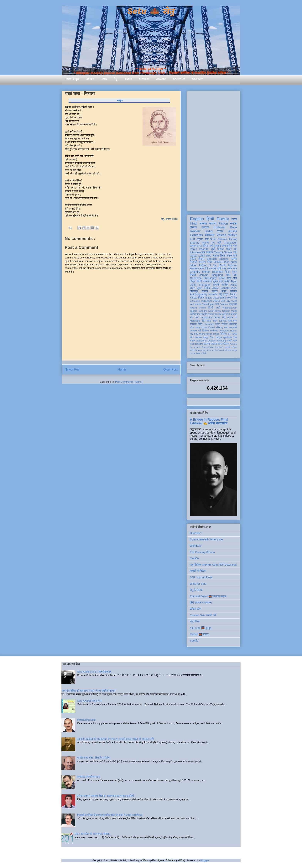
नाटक (209, 321)
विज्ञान (201, 298)
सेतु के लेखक (196, 590)
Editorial (219, 227)
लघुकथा (194, 246)
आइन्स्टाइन (213, 314)
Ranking (221, 341)
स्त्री (218, 308)
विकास (226, 344)
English (197, 219)
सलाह (197, 327)
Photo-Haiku (208, 347)
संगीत (192, 350)
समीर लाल (232, 268)
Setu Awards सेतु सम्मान (89, 701)
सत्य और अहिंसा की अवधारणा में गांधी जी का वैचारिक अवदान (88, 691)
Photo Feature (199, 249)
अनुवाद (218, 246)
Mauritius (195, 321)
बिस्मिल (234, 291)
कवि (219, 243)
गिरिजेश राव (225, 334)
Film (212, 337)
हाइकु (206, 337)
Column (224, 304)
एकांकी (228, 347)
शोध (235, 252)
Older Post (170, 369)
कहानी (213, 223)
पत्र (229, 278)
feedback (219, 347)
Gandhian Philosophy (203, 278)
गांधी (217, 304)
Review (195, 231)
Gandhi (203, 311)
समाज (193, 341)
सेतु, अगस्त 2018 (169, 219)
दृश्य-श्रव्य (233, 321)
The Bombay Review (202, 552)
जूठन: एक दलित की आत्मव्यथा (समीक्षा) (92, 834)
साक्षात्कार (195, 268)
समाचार (218, 262)
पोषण (224, 291)
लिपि (235, 337)
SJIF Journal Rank (201, 577)
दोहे (203, 321)
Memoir (233, 265)
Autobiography (199, 294)
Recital (199, 344)
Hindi (194, 223)
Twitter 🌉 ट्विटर (199, 634)
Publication (207, 318)
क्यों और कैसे (224, 314)
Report (226, 311)
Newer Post (73, 369)
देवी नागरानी (210, 268)
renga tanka (212, 334)
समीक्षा (234, 223)
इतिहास (216, 301)
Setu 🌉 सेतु (151, 11)
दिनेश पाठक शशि (229, 256)
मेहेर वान (232, 275)
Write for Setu (198, 584)
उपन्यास (193, 331)
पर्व (236, 318)
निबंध (210, 262)
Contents (196, 235)
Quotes (212, 341)
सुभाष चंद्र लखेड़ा (221, 281)
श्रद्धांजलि (233, 304)
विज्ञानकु (194, 291)
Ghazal (228, 252)
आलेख (203, 223)
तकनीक (207, 344)
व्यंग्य (235, 246)
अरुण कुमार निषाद (200, 288)
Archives (197, 79)
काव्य (234, 219)
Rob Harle (213, 256)
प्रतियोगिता (195, 314)
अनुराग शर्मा (203, 239)
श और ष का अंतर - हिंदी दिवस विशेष (93, 758)
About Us (179, 79)
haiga (219, 337)
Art (200, 246)
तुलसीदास (228, 337)
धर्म (200, 331)
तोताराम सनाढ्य (231, 350)
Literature (209, 324)
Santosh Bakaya (218, 259)
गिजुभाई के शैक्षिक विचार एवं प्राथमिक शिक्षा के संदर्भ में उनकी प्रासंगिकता (110, 815)
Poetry (223, 219)
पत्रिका (234, 347)
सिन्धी (211, 308)
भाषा (235, 278)
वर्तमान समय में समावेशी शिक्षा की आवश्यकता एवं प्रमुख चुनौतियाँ (106, 796)
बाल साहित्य (207, 252)
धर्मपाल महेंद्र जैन (227, 249)
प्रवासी (216, 285)
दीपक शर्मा (208, 246)
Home (122, 369)
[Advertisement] (214, 150)
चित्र (192, 281)
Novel (222, 278)
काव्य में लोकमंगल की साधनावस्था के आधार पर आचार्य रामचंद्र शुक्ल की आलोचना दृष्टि (116, 739)
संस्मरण (202, 262)
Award (193, 308)
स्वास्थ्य (204, 327)
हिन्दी (210, 219)
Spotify (194, 641)
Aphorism (201, 341)
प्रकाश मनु (208, 243)
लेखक (193, 227)
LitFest (223, 321)
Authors (144, 79)
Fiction (223, 223)
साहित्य (225, 285)
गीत (202, 268)
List (192, 239)
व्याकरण (198, 337)
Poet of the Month (216, 350)
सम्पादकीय (227, 246)
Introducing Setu (86, 720)
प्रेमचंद (223, 298)
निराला (217, 318)
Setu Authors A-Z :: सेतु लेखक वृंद (94, 672)
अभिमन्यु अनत (222, 327)
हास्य (215, 321)
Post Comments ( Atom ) (129, 382)
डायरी (230, 341)
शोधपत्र (210, 235)
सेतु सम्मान (228, 318)
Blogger (205, 860)
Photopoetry (201, 350)
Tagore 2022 (212, 298)
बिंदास (201, 259)
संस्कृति (204, 314)
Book (234, 227)
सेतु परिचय (195, 621)
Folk (192, 344)
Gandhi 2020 (229, 288)
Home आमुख (72, 79)
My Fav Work (197, 334)
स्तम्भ (220, 231)
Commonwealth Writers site (206, 539)
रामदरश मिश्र (196, 324)
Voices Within (227, 235)
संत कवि (194, 318)
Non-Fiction (214, 311)
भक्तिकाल (233, 324)
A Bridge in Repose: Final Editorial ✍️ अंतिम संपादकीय (209, 421)
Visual (211, 327)
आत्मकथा (207, 281)
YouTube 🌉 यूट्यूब (200, 628)
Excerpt (218, 252)
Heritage (224, 331)
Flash (226, 262)
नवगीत (234, 334)
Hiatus (128, 79)
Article (233, 231)
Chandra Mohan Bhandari (206, 272)
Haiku (234, 285)
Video (234, 311)
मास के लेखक (195, 354)
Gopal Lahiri (197, 256)
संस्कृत (215, 288)
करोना (215, 291)
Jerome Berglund (211, 275)
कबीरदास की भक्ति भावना (89, 777)
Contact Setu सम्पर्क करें (203, 615)
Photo (203, 308)
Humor (234, 331)
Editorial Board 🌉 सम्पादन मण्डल (208, 596)
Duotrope (195, 533)
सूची (213, 249)
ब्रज (235, 341)
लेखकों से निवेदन (198, 571)
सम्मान (205, 291)
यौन (192, 337)
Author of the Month (213, 265)
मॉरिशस (234, 314)
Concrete (195, 301)
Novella (213, 294)
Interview (195, 252)
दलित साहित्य (221, 324)
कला (223, 301)
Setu (104, 79)
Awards (161, 79)
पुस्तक (205, 227)
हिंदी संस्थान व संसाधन (201, 603)
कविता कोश (195, 609)
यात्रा (226, 294)
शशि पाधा (222, 268)
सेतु (115, 79)
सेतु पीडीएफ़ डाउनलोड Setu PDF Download (213, 565)
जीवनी (199, 281)
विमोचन (205, 331)
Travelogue (208, 304)
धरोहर (193, 259)
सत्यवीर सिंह (232, 298)
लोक (192, 327)
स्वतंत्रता (214, 331)
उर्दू (220, 294)
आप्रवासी (233, 327)
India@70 (206, 301)
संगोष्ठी (204, 354)
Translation (231, 243)
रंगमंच (220, 344)
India (209, 231)
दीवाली (214, 344)
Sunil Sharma (219, 239)
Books (90, 79)
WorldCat (195, 546)
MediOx (195, 558)
